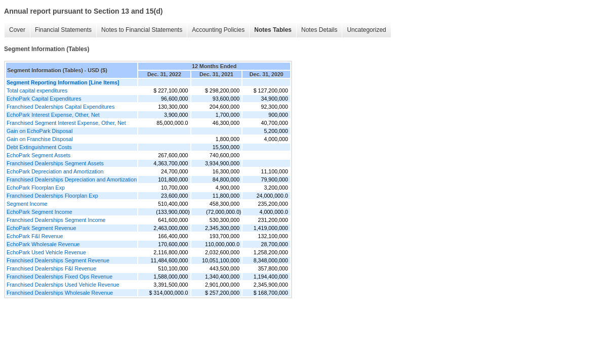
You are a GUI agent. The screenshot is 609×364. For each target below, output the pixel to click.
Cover (17, 30)
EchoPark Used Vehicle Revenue (46, 252)
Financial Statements (63, 30)
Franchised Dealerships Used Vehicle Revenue (63, 285)
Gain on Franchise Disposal (40, 139)
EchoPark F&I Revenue (35, 236)
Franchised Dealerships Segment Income (56, 220)
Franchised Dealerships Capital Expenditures (60, 107)
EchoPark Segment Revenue (41, 228)
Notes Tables (273, 30)
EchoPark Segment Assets (38, 155)
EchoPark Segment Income (39, 212)
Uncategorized (366, 30)
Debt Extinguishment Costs (39, 147)
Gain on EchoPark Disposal (39, 131)
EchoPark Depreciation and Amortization (55, 171)
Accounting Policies (218, 30)
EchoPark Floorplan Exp (36, 188)
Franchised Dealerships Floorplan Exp (52, 196)
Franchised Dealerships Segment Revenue (58, 260)
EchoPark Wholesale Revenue (43, 244)
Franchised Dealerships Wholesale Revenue (60, 293)
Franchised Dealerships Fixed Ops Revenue (59, 277)
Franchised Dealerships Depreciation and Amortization (72, 179)
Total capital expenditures (37, 90)
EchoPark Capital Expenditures (44, 99)
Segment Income (27, 204)
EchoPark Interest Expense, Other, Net (53, 115)
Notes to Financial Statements (142, 30)
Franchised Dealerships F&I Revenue (51, 268)
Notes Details (319, 30)
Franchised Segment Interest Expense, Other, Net (66, 123)
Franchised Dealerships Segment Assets (55, 163)
